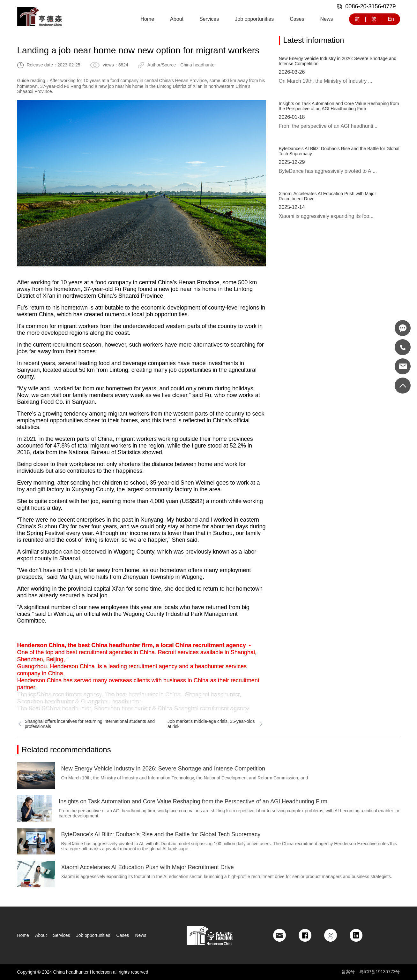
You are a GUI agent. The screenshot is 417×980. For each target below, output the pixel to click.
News (326, 19)
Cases (297, 19)
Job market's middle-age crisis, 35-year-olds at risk (215, 724)
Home (147, 19)
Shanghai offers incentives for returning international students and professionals (86, 724)
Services (209, 19)
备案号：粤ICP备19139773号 (371, 972)
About (177, 19)
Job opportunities (254, 19)
